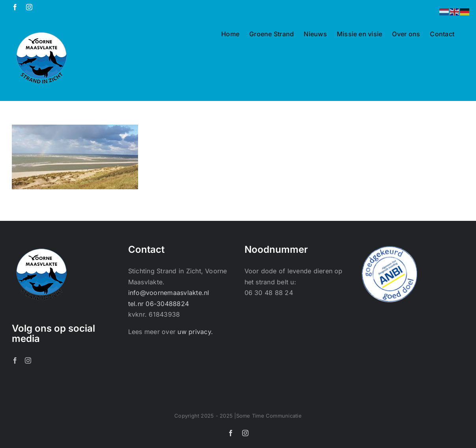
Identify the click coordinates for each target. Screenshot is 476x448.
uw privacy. (195, 332)
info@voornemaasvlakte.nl (169, 293)
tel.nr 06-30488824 (159, 304)
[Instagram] (28, 360)
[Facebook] (15, 360)
